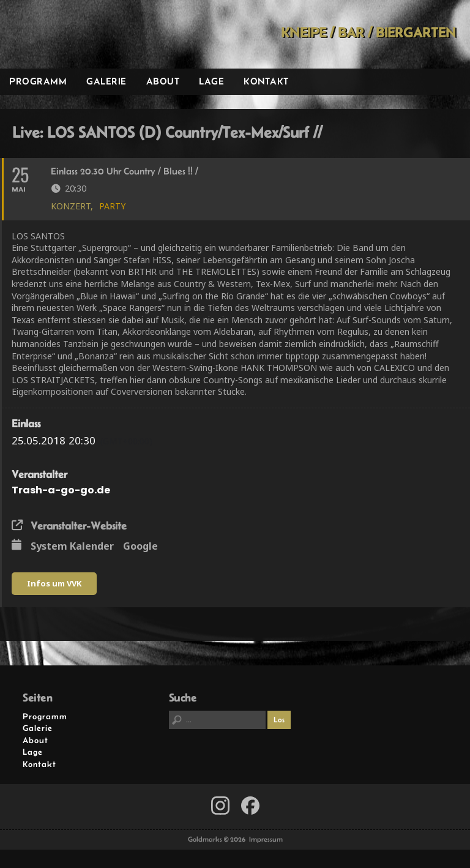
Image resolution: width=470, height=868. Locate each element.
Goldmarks (86, 34)
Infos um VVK (54, 583)
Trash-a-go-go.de (61, 490)
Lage (211, 81)
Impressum (266, 839)
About (163, 81)
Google (140, 547)
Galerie (106, 81)
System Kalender (72, 547)
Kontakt (266, 81)
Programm (38, 81)
